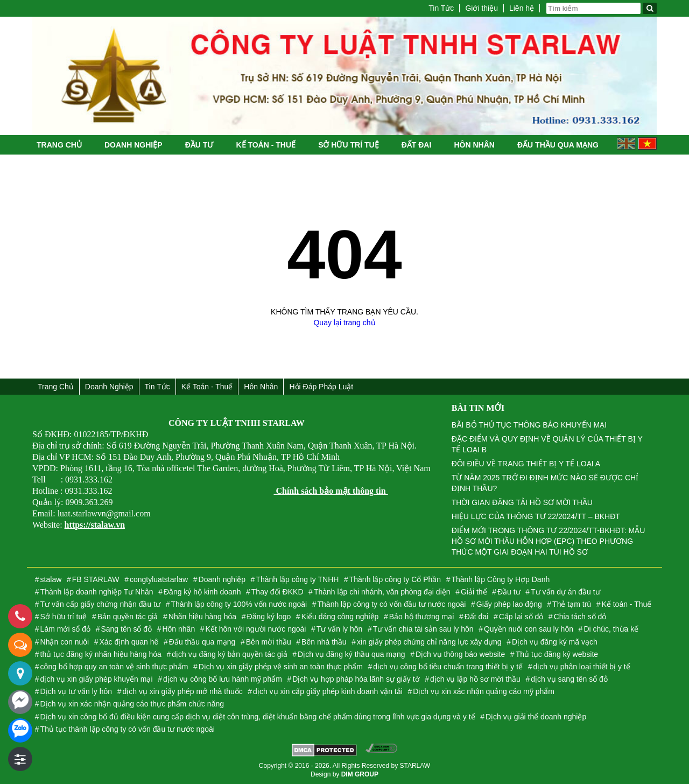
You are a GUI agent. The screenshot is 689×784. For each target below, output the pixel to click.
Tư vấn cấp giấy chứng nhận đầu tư (100, 604)
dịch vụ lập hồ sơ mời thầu (475, 679)
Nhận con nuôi (65, 642)
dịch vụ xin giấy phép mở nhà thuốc (182, 691)
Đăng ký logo (269, 617)
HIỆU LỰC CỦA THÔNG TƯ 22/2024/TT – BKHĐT (536, 516)
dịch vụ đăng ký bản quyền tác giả (229, 654)
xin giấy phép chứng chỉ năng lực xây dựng (429, 642)
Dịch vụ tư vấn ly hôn (76, 691)
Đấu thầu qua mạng (558, 145)
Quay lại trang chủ (344, 323)
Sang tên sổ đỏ (126, 629)
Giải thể (474, 592)
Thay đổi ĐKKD (277, 592)
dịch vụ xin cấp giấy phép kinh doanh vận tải (328, 691)
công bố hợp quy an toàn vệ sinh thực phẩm (114, 667)
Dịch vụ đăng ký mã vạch (555, 642)
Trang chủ (59, 145)
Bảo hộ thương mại (422, 617)
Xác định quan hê (129, 642)
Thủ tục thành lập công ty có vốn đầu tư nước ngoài (128, 729)
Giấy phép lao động (509, 604)
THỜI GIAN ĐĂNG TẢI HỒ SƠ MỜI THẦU (522, 502)
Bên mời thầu (269, 642)
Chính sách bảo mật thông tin (331, 491)
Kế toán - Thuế (266, 145)
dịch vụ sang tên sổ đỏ (569, 679)
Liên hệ (522, 8)
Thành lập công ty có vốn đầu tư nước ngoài (392, 604)
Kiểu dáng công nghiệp (340, 617)
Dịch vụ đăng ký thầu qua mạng (351, 654)
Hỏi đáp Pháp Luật (321, 387)
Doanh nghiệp (133, 145)
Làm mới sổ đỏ (65, 629)
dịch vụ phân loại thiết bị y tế (581, 667)
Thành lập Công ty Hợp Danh (500, 579)
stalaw (51, 579)
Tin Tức (441, 8)
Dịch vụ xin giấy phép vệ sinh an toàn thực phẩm (281, 667)
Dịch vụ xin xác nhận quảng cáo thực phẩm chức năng (132, 704)
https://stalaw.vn (95, 525)
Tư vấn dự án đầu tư (565, 592)
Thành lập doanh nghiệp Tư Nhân (97, 592)
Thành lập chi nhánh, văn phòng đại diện (382, 592)
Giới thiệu (481, 8)
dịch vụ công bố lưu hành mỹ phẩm (223, 679)
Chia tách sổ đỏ (580, 617)
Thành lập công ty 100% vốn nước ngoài (239, 604)
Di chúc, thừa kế (611, 629)
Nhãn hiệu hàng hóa (202, 617)
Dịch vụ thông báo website (460, 654)
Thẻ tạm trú (572, 604)
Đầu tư (199, 145)
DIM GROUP (360, 774)
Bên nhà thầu (324, 642)
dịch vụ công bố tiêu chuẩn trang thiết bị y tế (448, 667)
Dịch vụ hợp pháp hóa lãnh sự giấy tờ (356, 679)
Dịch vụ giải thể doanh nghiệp (536, 717)
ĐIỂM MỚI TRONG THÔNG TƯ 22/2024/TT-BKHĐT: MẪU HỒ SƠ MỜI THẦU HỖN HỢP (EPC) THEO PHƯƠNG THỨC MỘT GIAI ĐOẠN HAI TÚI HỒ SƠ (549, 541)
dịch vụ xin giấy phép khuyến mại (97, 679)
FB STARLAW (96, 579)
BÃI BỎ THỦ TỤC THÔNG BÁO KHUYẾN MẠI (529, 425)
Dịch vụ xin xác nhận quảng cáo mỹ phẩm (484, 691)
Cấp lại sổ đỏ (521, 617)
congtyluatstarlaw (159, 579)
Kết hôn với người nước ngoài (256, 629)
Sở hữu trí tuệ (348, 145)
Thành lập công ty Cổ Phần (395, 579)
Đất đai (417, 145)
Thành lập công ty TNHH (297, 579)
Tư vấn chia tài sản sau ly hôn (423, 629)
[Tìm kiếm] (650, 8)
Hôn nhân (474, 145)
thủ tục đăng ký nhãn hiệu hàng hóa (101, 654)
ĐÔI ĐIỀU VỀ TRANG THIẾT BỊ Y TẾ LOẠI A (526, 464)
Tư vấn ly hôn (339, 629)
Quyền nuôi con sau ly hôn (529, 629)
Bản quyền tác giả (128, 617)
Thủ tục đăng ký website (557, 654)
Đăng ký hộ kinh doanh (202, 592)
